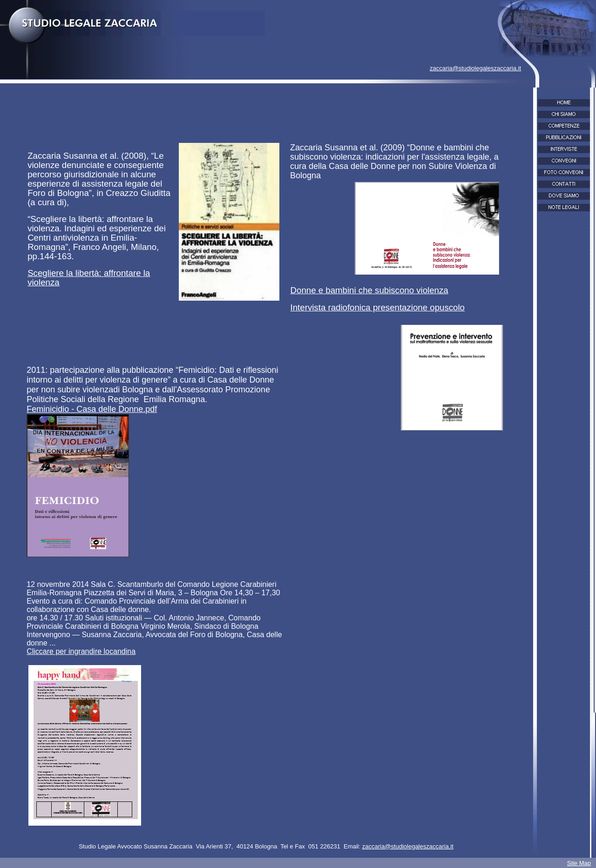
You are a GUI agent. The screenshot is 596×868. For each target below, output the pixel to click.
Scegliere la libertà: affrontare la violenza (89, 278)
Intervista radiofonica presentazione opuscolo (378, 307)
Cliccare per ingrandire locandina (81, 651)
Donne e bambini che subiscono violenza (369, 290)
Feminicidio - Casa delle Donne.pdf (92, 409)
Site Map (579, 863)
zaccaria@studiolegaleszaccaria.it (475, 68)
